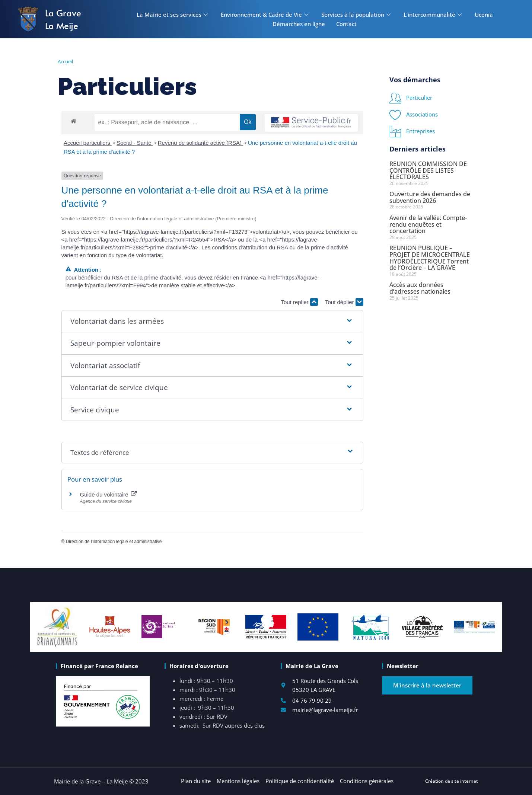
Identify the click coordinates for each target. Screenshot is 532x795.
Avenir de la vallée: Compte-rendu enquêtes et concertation (428, 224)
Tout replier (299, 302)
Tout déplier (344, 302)
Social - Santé (135, 143)
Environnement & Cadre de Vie (265, 15)
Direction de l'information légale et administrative (114, 542)
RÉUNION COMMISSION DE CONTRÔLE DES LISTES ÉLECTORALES (428, 170)
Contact (346, 24)
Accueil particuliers (88, 143)
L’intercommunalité (434, 15)
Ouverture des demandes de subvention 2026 (430, 197)
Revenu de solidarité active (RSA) (200, 143)
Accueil (65, 61)
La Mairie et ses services (173, 15)
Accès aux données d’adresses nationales (420, 288)
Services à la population (357, 15)
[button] (212, 321)
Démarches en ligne (299, 24)
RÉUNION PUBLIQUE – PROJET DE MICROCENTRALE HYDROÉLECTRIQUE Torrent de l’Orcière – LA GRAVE (430, 258)
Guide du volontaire (108, 494)
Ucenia (484, 15)
